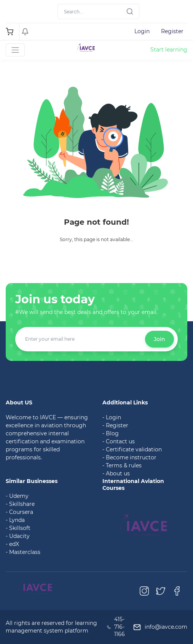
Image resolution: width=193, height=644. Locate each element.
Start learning (169, 50)
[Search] (98, 11)
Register (172, 31)
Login (142, 31)
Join (160, 339)
